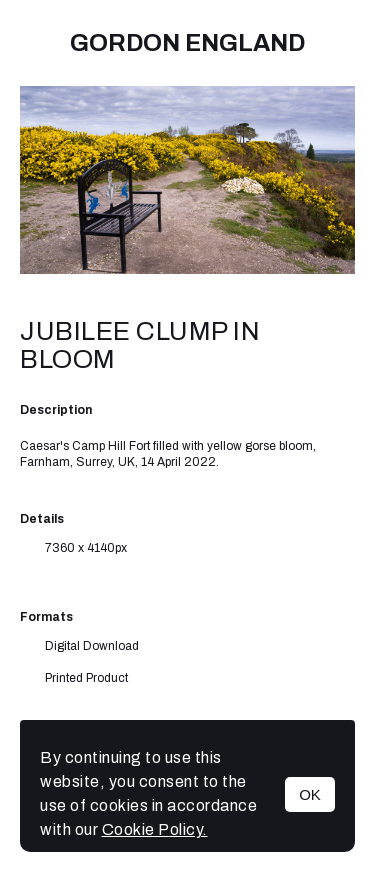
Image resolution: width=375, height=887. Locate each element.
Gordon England (187, 43)
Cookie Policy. (155, 829)
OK (310, 794)
